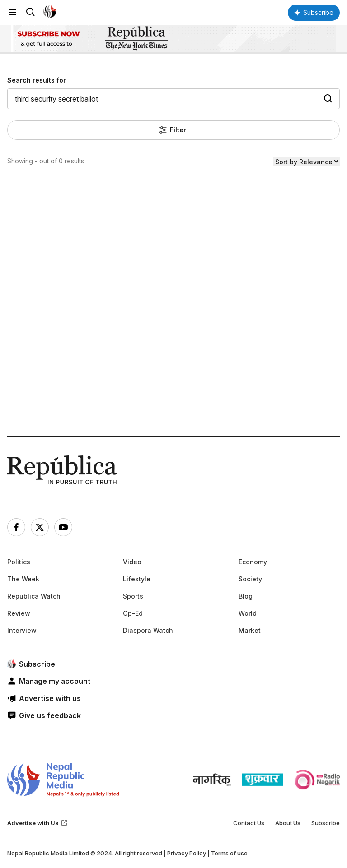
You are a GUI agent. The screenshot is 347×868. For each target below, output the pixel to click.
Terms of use (229, 853)
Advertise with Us (38, 823)
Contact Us (249, 823)
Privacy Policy (187, 853)
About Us (288, 823)
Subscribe (326, 823)
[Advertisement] (173, 337)
